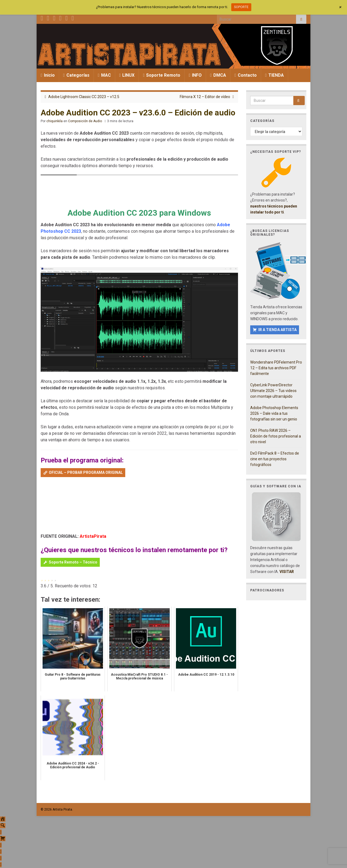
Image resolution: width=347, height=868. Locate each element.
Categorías (76, 75)
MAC (104, 75)
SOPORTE (241, 7)
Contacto (246, 75)
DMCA (218, 75)
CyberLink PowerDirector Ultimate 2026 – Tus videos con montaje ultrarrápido (273, 391)
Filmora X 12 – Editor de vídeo (205, 97)
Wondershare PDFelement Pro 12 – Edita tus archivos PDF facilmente (276, 368)
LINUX (127, 75)
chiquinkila (54, 121)
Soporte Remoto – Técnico (73, 562)
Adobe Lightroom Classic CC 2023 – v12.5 (84, 97)
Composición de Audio (85, 121)
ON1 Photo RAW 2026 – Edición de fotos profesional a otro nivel (276, 436)
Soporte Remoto (162, 75)
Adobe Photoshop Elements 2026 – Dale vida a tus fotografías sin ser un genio (274, 413)
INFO (195, 75)
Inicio (48, 75)
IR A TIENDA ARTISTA (277, 330)
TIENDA (274, 75)
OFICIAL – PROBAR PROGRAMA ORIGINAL (86, 472)
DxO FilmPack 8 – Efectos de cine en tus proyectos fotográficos (275, 459)
